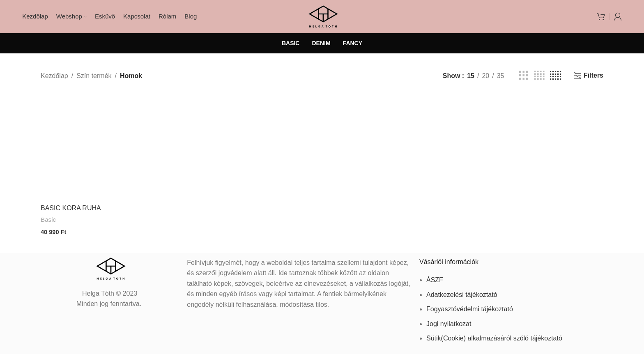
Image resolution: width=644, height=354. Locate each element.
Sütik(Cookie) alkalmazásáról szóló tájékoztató (494, 336)
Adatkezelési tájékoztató (462, 292)
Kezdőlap (54, 76)
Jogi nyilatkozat (449, 321)
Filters (593, 75)
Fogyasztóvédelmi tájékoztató (470, 307)
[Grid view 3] (524, 76)
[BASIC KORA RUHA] (94, 147)
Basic (48, 220)
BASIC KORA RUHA (71, 208)
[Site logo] (322, 16)
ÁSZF (435, 277)
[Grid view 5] (555, 76)
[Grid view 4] (539, 76)
